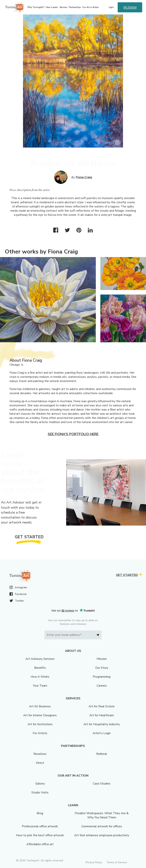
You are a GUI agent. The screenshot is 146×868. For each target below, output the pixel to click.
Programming (102, 677)
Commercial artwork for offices (102, 826)
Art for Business (40, 706)
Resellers (40, 754)
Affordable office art (40, 844)
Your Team (40, 686)
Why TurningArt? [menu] (36, 7)
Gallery (40, 784)
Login (111, 7)
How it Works (40, 677)
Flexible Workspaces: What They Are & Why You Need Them (102, 815)
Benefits (40, 668)
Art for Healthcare (102, 715)
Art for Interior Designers (40, 715)
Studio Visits (40, 793)
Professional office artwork (40, 826)
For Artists (40, 733)
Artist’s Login (102, 733)
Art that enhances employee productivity (102, 835)
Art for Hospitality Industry (102, 724)
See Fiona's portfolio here (73, 434)
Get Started (130, 7)
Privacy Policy (94, 862)
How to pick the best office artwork (40, 835)
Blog (40, 813)
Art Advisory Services (40, 659)
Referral (102, 754)
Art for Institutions (40, 724)
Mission (102, 659)
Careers (102, 686)
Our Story (102, 668)
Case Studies (102, 784)
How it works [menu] (52, 7)
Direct (40, 763)
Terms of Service (117, 862)
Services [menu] (63, 7)
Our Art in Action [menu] (90, 7)
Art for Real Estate (102, 706)
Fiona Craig (84, 177)
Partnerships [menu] (75, 7)
